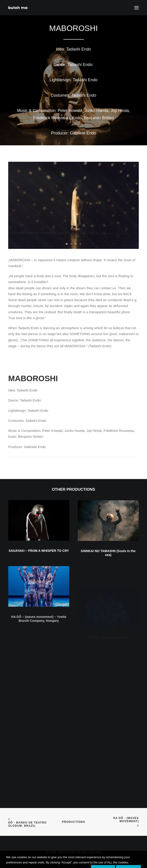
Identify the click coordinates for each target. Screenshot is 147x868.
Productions (74, 822)
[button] (39, 528)
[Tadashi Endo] (18, 8)
